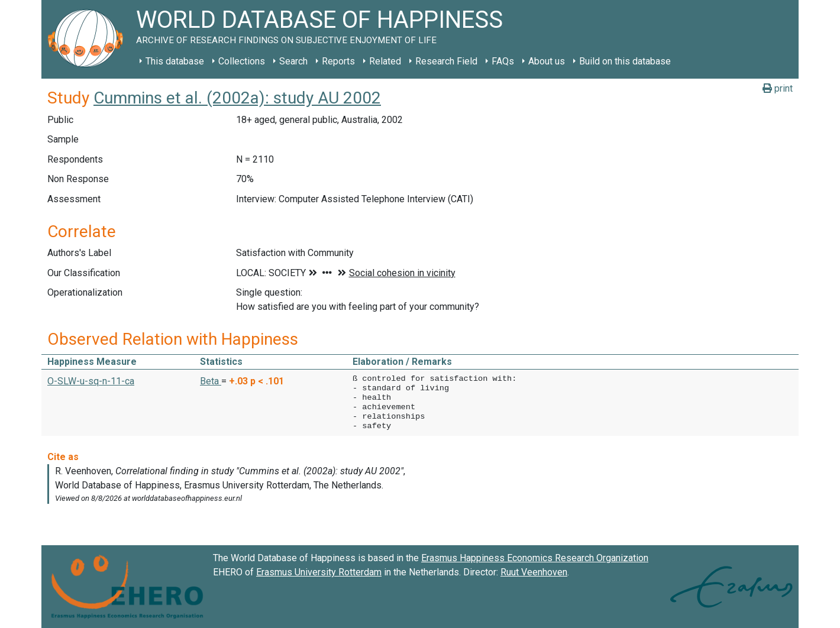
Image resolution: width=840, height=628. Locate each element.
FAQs (503, 61)
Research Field (446, 61)
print (778, 88)
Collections (242, 61)
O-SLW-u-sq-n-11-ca (91, 381)
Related (385, 61)
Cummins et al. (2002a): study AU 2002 (237, 98)
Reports (338, 61)
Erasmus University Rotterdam (319, 572)
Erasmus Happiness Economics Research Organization (535, 558)
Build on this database (625, 61)
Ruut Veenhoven (534, 572)
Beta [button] (211, 381)
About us (547, 61)
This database (175, 61)
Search (293, 61)
